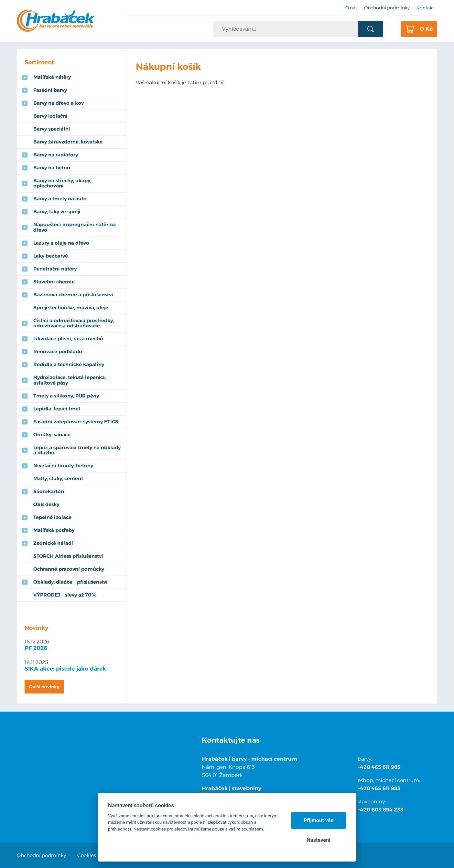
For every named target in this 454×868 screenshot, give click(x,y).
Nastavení (318, 840)
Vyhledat (370, 29)
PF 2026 (36, 648)
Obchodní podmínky (42, 855)
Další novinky (44, 687)
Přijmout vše (319, 820)
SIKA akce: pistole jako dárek (65, 669)
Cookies (87, 855)
